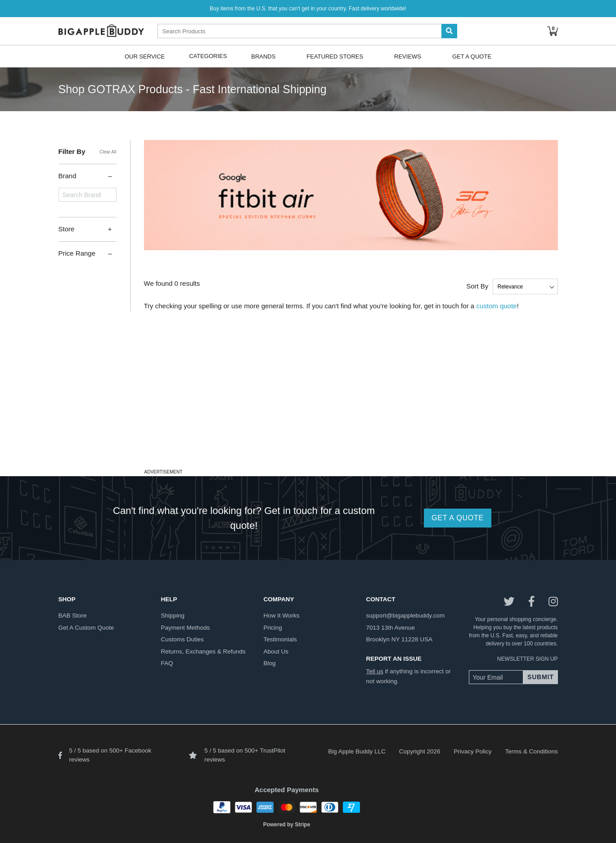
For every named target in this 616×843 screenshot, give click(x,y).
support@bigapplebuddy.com (406, 615)
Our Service (145, 56)
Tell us (375, 671)
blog (270, 663)
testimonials (280, 639)
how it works (282, 615)
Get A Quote (472, 56)
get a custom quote (86, 628)
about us (276, 651)
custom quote (496, 306)
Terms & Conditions (531, 751)
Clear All (108, 152)
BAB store (73, 615)
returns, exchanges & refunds (203, 651)
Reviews (408, 56)
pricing (273, 628)
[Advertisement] (308, 403)
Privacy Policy (472, 751)
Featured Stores (335, 56)
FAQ (167, 663)
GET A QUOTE (458, 518)
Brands (263, 56)
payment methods (186, 628)
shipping (173, 615)
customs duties (182, 639)
